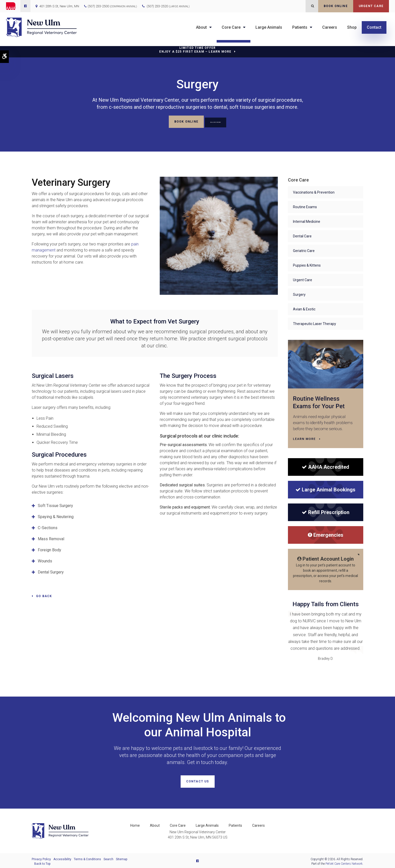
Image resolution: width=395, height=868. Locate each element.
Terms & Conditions (87, 857)
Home (135, 824)
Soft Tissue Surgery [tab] (55, 505)
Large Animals (269, 27)
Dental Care (302, 235)
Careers (330, 27)
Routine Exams (305, 206)
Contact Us (198, 781)
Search (108, 857)
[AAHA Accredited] (326, 466)
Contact (374, 27)
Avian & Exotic (304, 308)
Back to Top (42, 862)
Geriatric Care (304, 250)
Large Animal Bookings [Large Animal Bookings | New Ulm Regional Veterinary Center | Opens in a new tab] (325, 489)
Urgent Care (371, 6)
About (201, 27)
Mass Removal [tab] (51, 538)
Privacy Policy (41, 857)
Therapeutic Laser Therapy (315, 323)
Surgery (299, 294)
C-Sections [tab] (48, 527)
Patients (300, 27)
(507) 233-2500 (98, 6)
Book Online (336, 6)
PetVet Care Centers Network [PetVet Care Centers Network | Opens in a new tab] (344, 862)
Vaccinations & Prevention (314, 192)
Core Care (231, 27)
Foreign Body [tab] (50, 549)
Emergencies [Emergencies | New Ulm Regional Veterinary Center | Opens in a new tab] (326, 534)
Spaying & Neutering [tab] (56, 516)
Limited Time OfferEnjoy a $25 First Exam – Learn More (195, 50)
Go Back (44, 595)
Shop (352, 27)
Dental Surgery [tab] (51, 571)
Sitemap (122, 857)
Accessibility (62, 857)
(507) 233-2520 (168, 6)
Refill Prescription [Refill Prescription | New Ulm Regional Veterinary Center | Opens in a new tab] (326, 512)
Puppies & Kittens (307, 265)
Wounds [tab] (45, 560)
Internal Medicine (307, 221)
